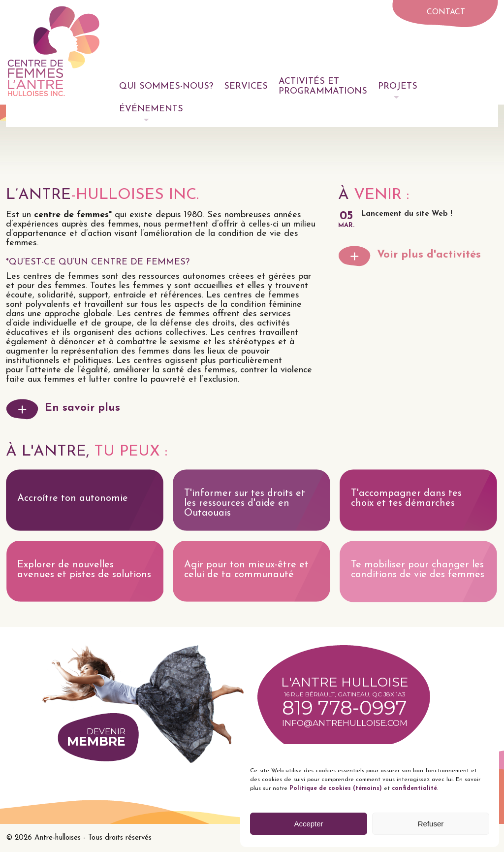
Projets (398, 86)
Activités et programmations (323, 86)
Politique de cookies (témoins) (335, 788)
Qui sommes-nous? (166, 86)
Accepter (308, 824)
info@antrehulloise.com (345, 723)
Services (246, 86)
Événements (151, 109)
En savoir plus (82, 408)
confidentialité (414, 788)
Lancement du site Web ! (407, 214)
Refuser (431, 824)
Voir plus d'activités (429, 255)
